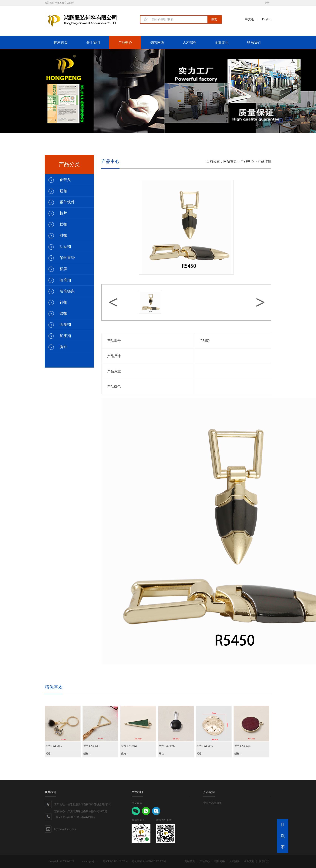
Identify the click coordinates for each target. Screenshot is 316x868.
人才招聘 (190, 42)
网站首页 (61, 42)
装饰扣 (65, 280)
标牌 (63, 269)
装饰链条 (67, 291)
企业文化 (222, 42)
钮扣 (63, 191)
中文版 (249, 19)
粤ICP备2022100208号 (115, 861)
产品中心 (125, 42)
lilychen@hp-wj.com (65, 829)
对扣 (63, 235)
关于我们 (93, 42)
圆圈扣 (65, 325)
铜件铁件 (67, 202)
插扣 (63, 224)
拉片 (63, 213)
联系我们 (254, 42)
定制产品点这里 (213, 803)
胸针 (63, 347)
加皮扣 (65, 336)
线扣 (63, 313)
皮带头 (65, 180)
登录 (267, 3)
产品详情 (264, 161)
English (267, 19)
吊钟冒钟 (67, 258)
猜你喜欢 (54, 687)
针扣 (63, 302)
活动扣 (65, 247)
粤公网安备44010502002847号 (149, 861)
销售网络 (157, 42)
